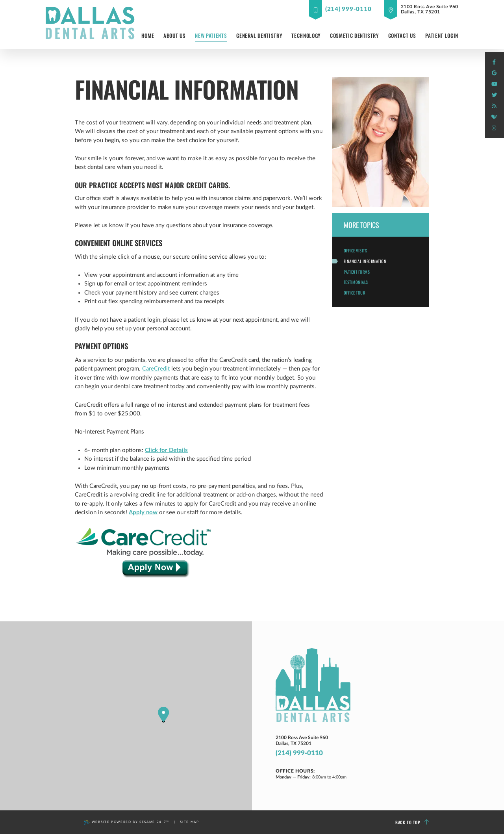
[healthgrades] (494, 117)
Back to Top (412, 822)
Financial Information (365, 261)
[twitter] (494, 95)
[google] (494, 73)
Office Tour (355, 293)
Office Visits (356, 250)
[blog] (494, 106)
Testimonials (356, 282)
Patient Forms (357, 272)
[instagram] (494, 128)
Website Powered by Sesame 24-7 (127, 822)
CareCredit (156, 369)
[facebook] (494, 62)
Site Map (189, 822)
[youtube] (494, 84)
